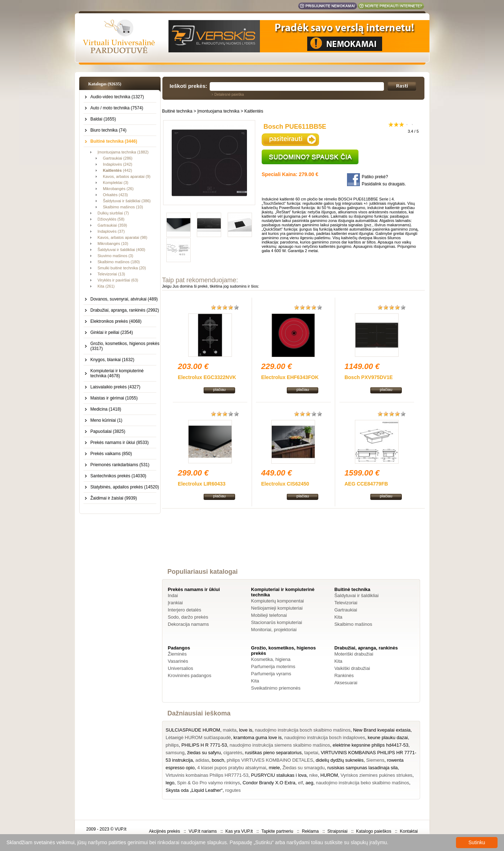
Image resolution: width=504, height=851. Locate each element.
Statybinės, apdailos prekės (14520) (125, 487)
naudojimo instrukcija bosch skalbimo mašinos (303, 730)
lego (170, 783)
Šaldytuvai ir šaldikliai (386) (127, 201)
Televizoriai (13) (111, 274)
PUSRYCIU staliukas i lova (279, 775)
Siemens (375, 760)
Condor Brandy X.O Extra (269, 783)
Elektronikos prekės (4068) (116, 321)
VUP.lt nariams (203, 831)
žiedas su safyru (204, 753)
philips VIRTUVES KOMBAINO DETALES (270, 760)
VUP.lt (120, 829)
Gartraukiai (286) (118, 158)
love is (246, 730)
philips (172, 745)
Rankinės (344, 675)
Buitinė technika (177, 111)
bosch (218, 760)
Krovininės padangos (189, 675)
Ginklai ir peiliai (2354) (112, 332)
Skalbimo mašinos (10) (123, 207)
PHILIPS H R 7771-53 (204, 745)
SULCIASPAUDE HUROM (193, 730)
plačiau (220, 389)
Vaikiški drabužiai (352, 668)
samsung (175, 753)
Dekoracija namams (188, 624)
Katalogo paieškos (374, 831)
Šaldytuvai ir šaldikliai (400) (121, 250)
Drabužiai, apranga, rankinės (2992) (125, 310)
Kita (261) (106, 286)
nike (314, 775)
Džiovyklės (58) (111, 219)
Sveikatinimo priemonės (276, 688)
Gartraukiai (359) (112, 225)
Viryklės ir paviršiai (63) (118, 280)
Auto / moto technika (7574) (117, 108)
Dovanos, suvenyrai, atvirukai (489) (124, 299)
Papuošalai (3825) (108, 431)
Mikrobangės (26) (118, 189)
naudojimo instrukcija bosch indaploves (325, 737)
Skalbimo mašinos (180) (119, 262)
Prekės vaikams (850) (111, 454)
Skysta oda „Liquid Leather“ (194, 790)
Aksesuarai (346, 683)
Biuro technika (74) (108, 130)
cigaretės (233, 753)
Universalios (180, 668)
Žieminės (177, 654)
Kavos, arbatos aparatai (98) (122, 237)
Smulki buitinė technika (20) (122, 268)
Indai (173, 595)
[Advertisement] (294, 545)
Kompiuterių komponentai (277, 601)
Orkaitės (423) (115, 195)
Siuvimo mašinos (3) (115, 256)
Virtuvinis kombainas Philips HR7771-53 (207, 775)
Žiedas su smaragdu (304, 768)
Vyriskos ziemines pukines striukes (376, 775)
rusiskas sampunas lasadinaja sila (363, 768)
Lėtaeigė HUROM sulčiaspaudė (198, 737)
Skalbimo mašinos (353, 624)
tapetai (311, 753)
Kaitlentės (254, 111)
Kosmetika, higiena (271, 659)
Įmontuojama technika (218, 111)
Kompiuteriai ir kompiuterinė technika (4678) (117, 373)
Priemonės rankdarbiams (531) (120, 465)
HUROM (329, 775)
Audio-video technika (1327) (117, 97)
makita (229, 730)
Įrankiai (175, 603)
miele (274, 768)
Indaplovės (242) (118, 164)
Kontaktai (409, 831)
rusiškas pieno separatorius (273, 753)
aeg (309, 783)
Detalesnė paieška (229, 94)
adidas (202, 760)
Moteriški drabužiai (354, 654)
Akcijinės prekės (164, 831)
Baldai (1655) (103, 119)
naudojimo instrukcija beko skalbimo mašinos (362, 783)
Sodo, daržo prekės (188, 617)
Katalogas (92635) (105, 84)
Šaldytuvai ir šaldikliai (357, 595)
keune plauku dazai (388, 737)
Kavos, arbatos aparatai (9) (127, 176)
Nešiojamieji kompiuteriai (277, 608)
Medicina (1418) (106, 409)
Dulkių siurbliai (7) (113, 213)
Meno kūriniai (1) (106, 420)
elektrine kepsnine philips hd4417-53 (370, 745)
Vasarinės (178, 661)
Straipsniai (337, 831)
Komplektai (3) (116, 183)
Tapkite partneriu (277, 831)
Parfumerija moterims (273, 666)
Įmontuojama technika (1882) (123, 152)
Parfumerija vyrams (271, 674)
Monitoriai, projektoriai (274, 630)
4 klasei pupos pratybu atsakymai (232, 768)
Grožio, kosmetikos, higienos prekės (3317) (125, 346)
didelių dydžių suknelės (340, 760)
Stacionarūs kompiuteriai (276, 622)
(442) (117, 170)
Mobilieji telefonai (269, 615)
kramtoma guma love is (257, 737)
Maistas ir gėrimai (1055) (114, 398)
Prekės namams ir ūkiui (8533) (120, 443)
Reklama (310, 831)
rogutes (233, 790)
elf (300, 783)
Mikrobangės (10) (113, 244)
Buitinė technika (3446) (114, 141)
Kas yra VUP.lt (239, 831)
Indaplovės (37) (111, 231)
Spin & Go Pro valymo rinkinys (209, 783)
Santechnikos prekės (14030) (118, 476)
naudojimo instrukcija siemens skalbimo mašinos (280, 745)
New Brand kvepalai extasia (382, 730)
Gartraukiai (346, 610)
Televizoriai (346, 603)
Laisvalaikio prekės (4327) (115, 387)
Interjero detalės (184, 610)
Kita (338, 617)
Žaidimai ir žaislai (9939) (114, 498)
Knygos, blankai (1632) (112, 360)
